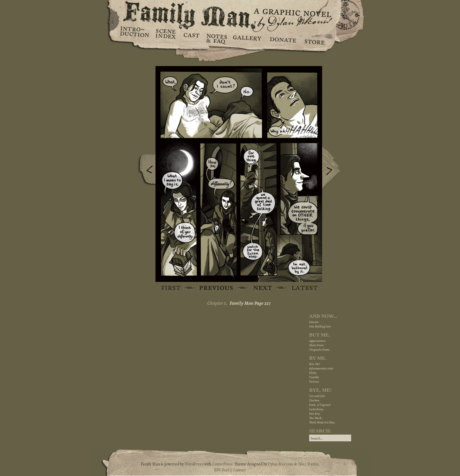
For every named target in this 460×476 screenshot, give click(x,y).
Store (314, 38)
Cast (191, 38)
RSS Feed (222, 470)
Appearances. (318, 341)
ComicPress (222, 464)
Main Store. (317, 345)
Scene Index (166, 38)
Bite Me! (315, 364)
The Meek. (316, 418)
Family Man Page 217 (250, 303)
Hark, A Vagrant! (320, 405)
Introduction (135, 34)
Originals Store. (320, 350)
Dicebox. (315, 400)
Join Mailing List (320, 326)
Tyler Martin (308, 464)
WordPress (194, 464)
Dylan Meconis (280, 464)
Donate (282, 38)
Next (332, 168)
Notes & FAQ (216, 38)
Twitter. (314, 382)
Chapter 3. (217, 303)
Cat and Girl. (317, 396)
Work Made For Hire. (322, 422)
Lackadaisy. (317, 409)
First (171, 289)
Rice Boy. (315, 414)
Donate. (314, 322)
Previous (145, 171)
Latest (301, 289)
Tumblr (314, 377)
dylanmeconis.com (321, 368)
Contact (239, 470)
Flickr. (313, 373)
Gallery (247, 38)
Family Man (230, 14)
